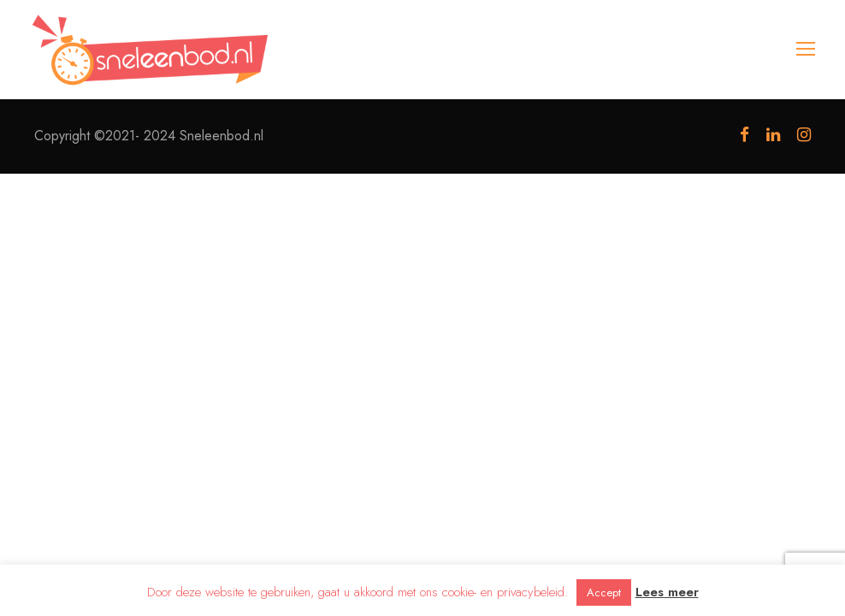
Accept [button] (604, 592)
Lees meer (667, 592)
